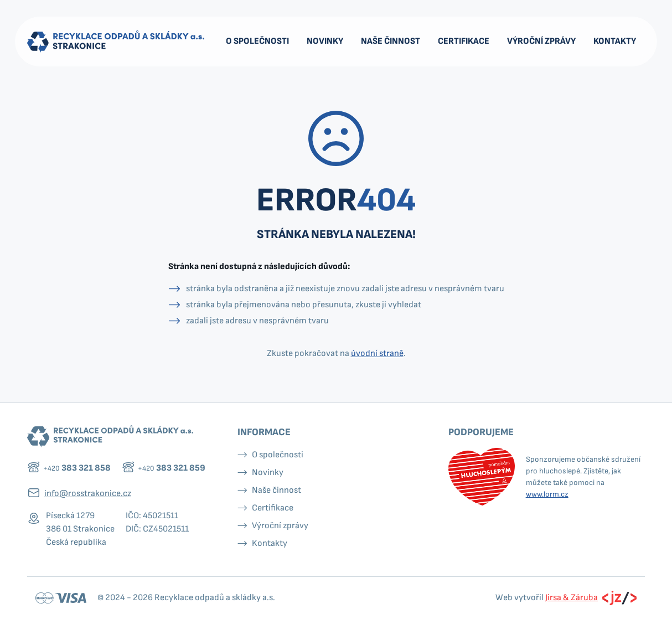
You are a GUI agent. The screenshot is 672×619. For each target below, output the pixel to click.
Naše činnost (391, 41)
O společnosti (257, 41)
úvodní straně (377, 354)
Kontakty (615, 41)
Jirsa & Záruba (572, 598)
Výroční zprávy (541, 41)
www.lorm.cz (547, 494)
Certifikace (464, 41)
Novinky (325, 41)
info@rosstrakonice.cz (88, 494)
